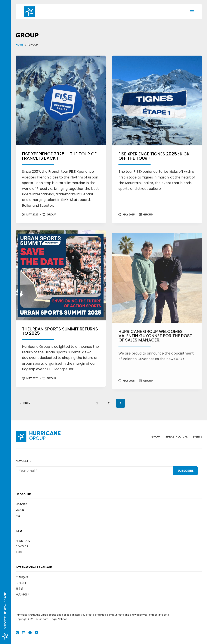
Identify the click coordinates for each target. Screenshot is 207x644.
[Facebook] (30, 633)
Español (21, 583)
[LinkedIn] (24, 633)
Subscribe (186, 471)
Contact (22, 546)
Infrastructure (177, 437)
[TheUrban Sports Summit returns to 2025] (61, 288)
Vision (20, 510)
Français (22, 577)
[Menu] (192, 12)
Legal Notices (59, 619)
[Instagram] (17, 633)
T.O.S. (19, 552)
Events (197, 437)
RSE (18, 516)
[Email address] (94, 471)
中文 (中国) (22, 594)
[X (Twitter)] (36, 633)
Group (52, 215)
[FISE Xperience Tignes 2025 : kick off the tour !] (157, 101)
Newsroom (23, 541)
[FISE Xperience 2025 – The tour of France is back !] (61, 101)
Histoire (21, 504)
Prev (25, 403)
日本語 (19, 589)
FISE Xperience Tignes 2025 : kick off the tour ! (154, 157)
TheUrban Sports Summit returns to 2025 (60, 344)
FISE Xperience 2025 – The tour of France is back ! (59, 156)
